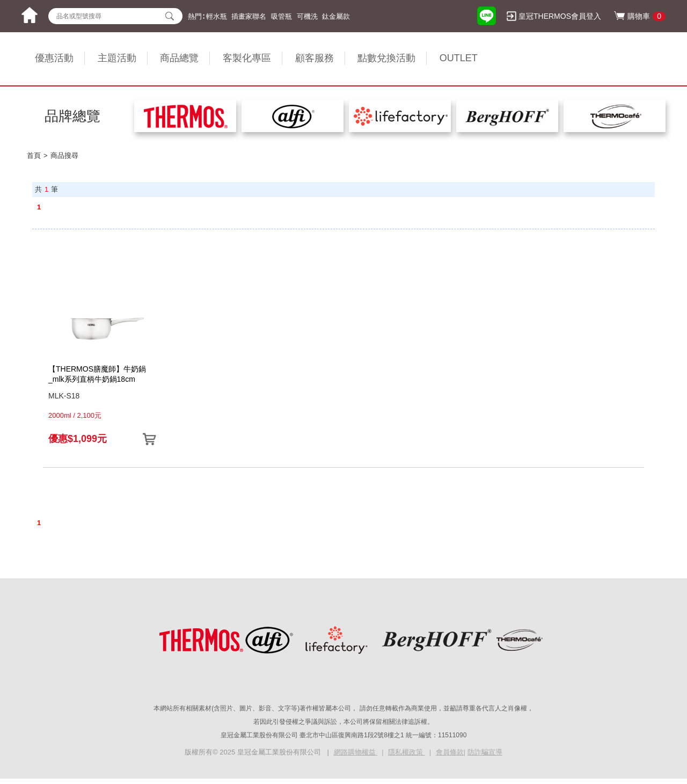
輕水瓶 (217, 16)
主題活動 (117, 58)
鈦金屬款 (336, 16)
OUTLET (459, 58)
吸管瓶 (282, 16)
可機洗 (307, 16)
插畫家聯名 (249, 16)
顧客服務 (315, 58)
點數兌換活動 (386, 58)
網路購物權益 (356, 752)
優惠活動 (54, 58)
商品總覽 (179, 58)
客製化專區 (247, 58)
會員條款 (450, 752)
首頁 (34, 155)
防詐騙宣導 (485, 752)
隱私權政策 (407, 752)
